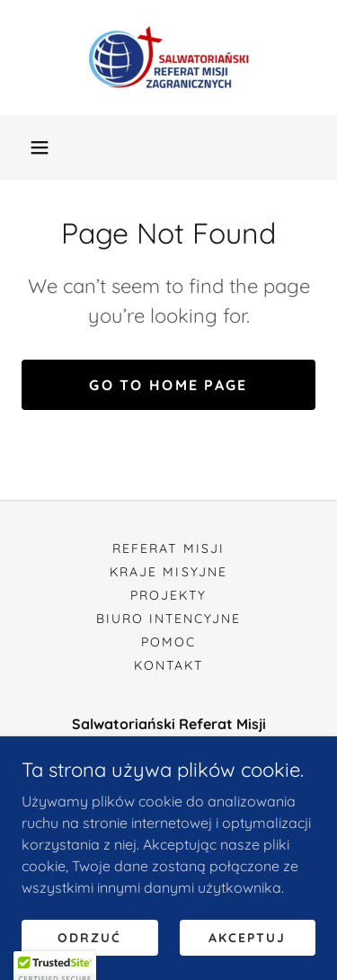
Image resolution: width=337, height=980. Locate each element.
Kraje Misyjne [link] (168, 572)
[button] (40, 147)
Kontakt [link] (168, 665)
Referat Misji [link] (168, 548)
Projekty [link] (168, 595)
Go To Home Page (168, 385)
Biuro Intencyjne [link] (168, 619)
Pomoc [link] (168, 642)
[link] (168, 58)
